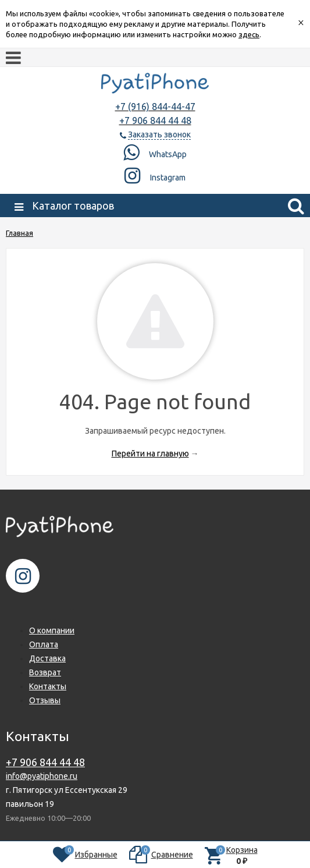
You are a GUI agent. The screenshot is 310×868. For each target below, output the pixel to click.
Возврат (45, 672)
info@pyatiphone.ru (42, 776)
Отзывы (45, 700)
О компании (52, 630)
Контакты (48, 686)
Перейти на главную (150, 454)
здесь (249, 34)
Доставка (47, 658)
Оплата (44, 644)
